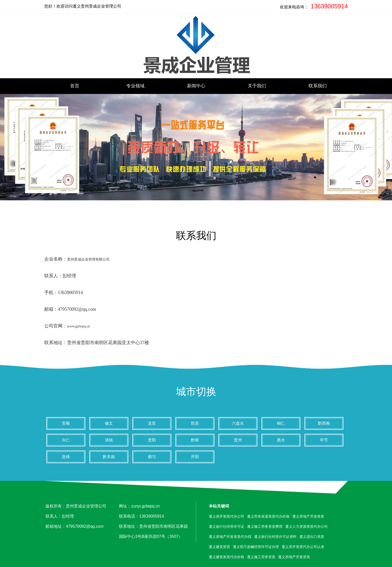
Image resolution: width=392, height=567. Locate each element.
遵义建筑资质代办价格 (226, 557)
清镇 (109, 440)
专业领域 (135, 86)
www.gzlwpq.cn (79, 326)
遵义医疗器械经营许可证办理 (256, 547)
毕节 (324, 440)
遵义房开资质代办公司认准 (303, 547)
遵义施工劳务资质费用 (265, 526)
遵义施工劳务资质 (261, 557)
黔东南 (109, 457)
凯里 (195, 423)
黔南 (195, 440)
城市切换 (196, 392)
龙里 (152, 423)
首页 (75, 86)
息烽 (66, 457)
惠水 (281, 440)
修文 (109, 423)
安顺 (66, 423)
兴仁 (66, 440)
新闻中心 (196, 86)
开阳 (195, 457)
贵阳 (152, 440)
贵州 (238, 440)
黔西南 (324, 423)
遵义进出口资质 (312, 537)
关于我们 (257, 86)
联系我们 (318, 86)
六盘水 (238, 423)
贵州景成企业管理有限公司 (88, 259)
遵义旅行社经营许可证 (226, 526)
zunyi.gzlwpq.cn (145, 506)
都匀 (152, 457)
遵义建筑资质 (219, 547)
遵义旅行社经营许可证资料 (275, 537)
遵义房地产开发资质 (308, 516)
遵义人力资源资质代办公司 (306, 526)
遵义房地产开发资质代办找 (230, 537)
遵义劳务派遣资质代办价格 (268, 516)
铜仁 (281, 423)
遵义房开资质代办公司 (226, 516)
